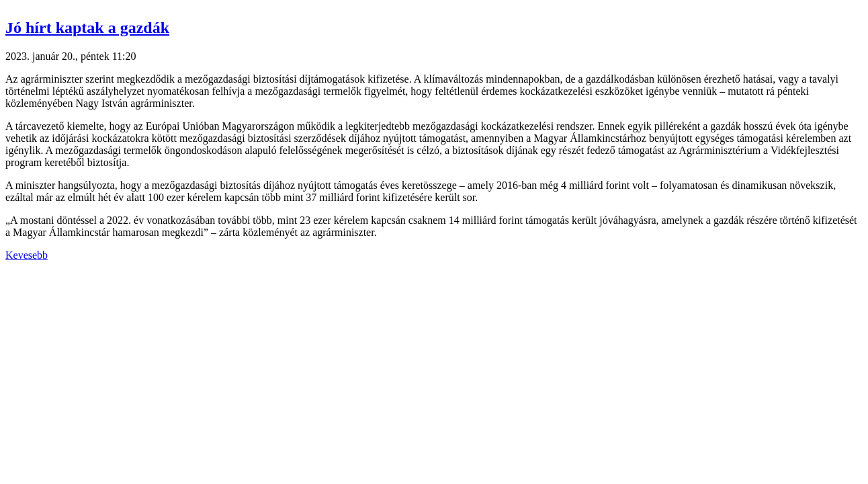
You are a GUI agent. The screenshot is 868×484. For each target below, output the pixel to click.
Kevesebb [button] (27, 255)
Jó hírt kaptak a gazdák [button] (87, 28)
